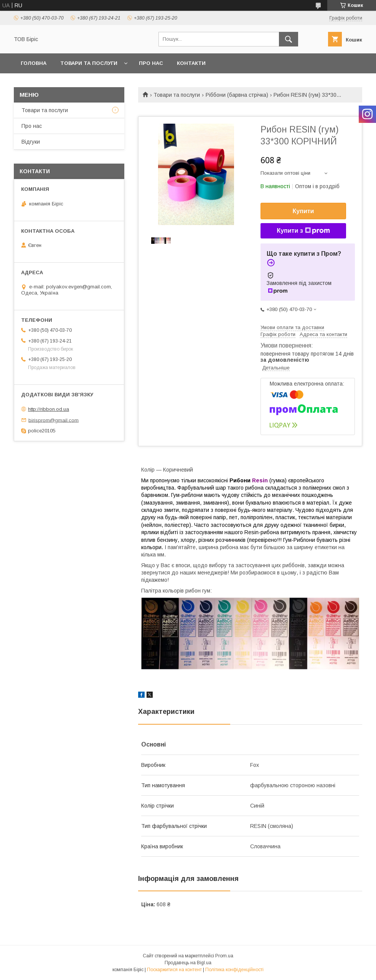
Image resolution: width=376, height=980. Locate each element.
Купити (303, 211)
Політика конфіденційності (234, 970)
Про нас (151, 63)
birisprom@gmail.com (54, 420)
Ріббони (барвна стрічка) (237, 95)
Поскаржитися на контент (174, 970)
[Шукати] (289, 39)
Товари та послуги (89, 63)
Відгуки (31, 142)
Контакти (191, 63)
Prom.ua (224, 956)
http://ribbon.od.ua (49, 409)
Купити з (303, 231)
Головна (34, 63)
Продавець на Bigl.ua (188, 963)
